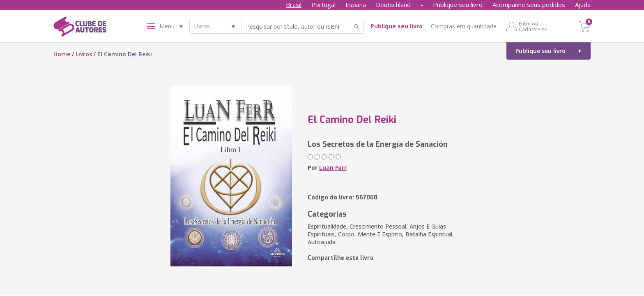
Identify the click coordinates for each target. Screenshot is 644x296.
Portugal (323, 5)
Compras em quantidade (464, 26)
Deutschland (393, 5)
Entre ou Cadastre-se (533, 26)
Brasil (294, 5)
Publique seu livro (458, 5)
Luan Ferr (333, 168)
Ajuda (583, 5)
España (356, 5)
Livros (84, 54)
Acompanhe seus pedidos (529, 5)
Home (62, 54)
